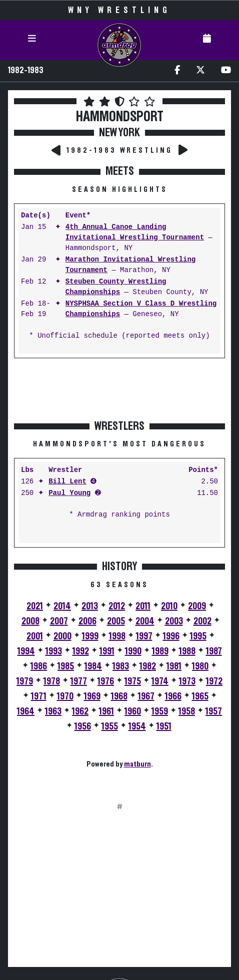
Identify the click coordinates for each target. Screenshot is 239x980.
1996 (171, 636)
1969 (92, 696)
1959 (160, 711)
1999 (90, 636)
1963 (53, 711)
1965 (200, 696)
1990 (133, 651)
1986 (39, 666)
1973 (187, 681)
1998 (117, 636)
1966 (173, 696)
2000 (62, 636)
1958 (187, 711)
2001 (35, 636)
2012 (117, 606)
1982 (148, 666)
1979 (25, 681)
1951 (164, 726)
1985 (66, 666)
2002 (202, 621)
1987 (214, 651)
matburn (137, 764)
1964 (26, 711)
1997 (144, 636)
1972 (214, 681)
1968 (119, 696)
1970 (65, 696)
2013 (90, 606)
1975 (133, 681)
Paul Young (69, 493)
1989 (160, 651)
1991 (107, 651)
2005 (116, 621)
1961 (106, 711)
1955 (110, 726)
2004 (145, 621)
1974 (160, 681)
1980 (200, 666)
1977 (79, 681)
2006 (87, 621)
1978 (52, 681)
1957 (214, 711)
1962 (80, 711)
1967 (146, 696)
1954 (137, 726)
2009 (197, 606)
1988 (187, 651)
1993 (54, 651)
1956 (83, 726)
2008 (30, 621)
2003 (174, 621)
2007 (59, 621)
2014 (62, 606)
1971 (39, 696)
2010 (169, 606)
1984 (93, 666)
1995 (198, 636)
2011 (143, 606)
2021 (35, 606)
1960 (133, 711)
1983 (121, 666)
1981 (174, 666)
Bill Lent (67, 482)
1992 (81, 651)
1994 (26, 651)
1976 (106, 681)
